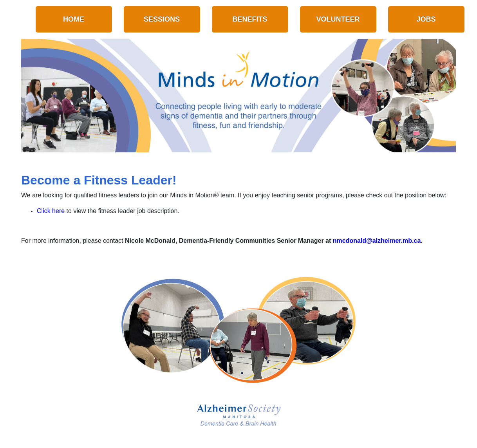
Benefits (250, 19)
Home (74, 19)
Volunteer (338, 19)
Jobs (426, 19)
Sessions (162, 19)
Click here (51, 211)
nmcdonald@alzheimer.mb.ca (377, 241)
